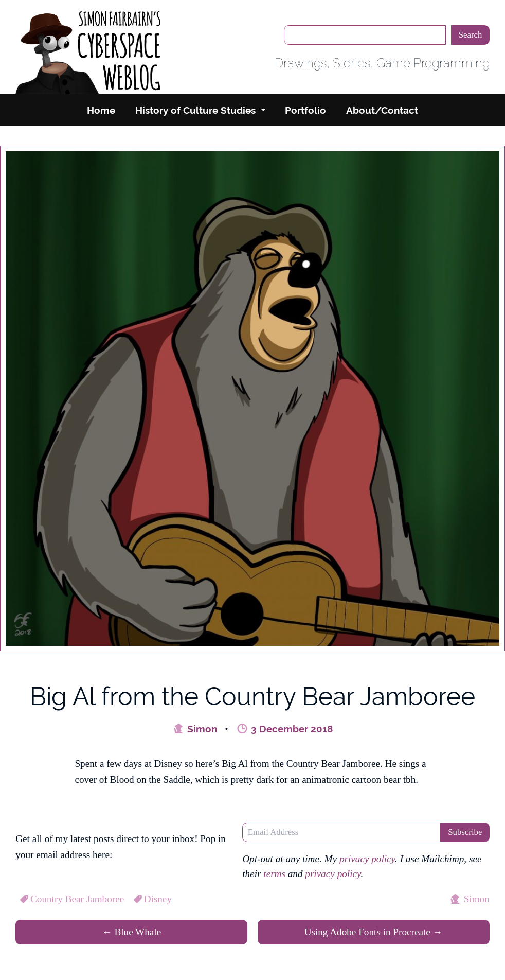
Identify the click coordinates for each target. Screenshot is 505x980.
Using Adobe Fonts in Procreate (374, 932)
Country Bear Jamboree (71, 899)
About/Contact (382, 110)
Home (101, 110)
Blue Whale (131, 932)
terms (274, 874)
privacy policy (367, 859)
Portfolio (305, 110)
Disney (152, 899)
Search (471, 35)
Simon (195, 729)
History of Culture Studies (195, 110)
